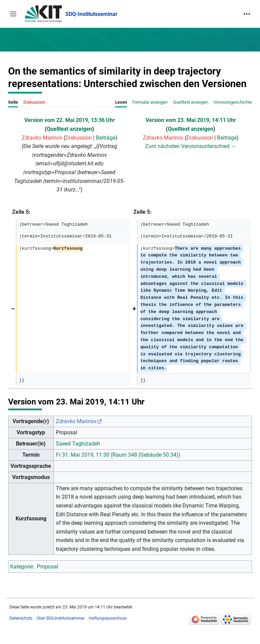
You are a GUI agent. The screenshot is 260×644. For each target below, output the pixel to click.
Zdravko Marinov (76, 421)
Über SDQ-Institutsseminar (61, 618)
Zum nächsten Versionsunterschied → (191, 146)
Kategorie (21, 567)
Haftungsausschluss (108, 618)
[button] (13, 14)
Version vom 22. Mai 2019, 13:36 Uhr (70, 120)
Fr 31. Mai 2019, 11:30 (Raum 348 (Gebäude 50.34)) (118, 455)
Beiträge (106, 138)
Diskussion (79, 138)
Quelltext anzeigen (69, 129)
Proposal (48, 567)
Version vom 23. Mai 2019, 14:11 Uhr (191, 120)
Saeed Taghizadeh (78, 444)
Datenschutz (21, 618)
